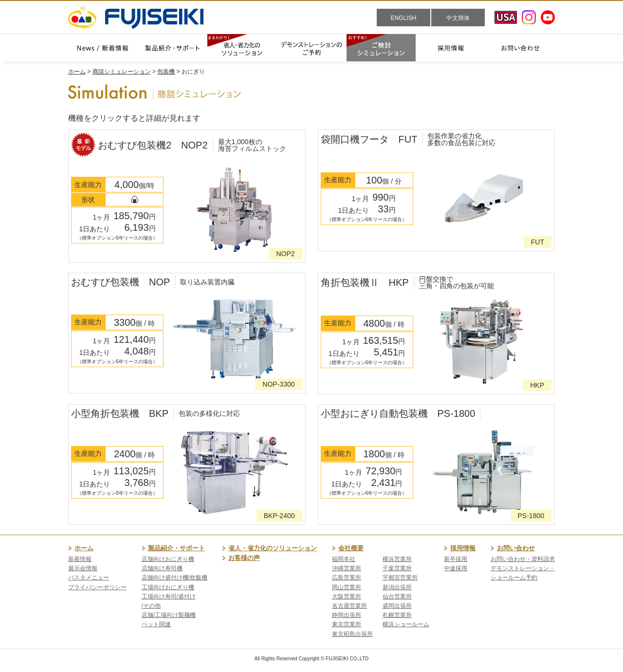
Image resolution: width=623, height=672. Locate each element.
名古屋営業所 (349, 606)
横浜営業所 (397, 559)
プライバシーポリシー (97, 587)
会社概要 (351, 548)
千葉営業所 (397, 568)
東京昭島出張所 (352, 634)
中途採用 (456, 568)
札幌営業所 (397, 615)
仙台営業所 (397, 597)
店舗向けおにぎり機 (168, 559)
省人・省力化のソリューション (273, 548)
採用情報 (463, 548)
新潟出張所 (397, 587)
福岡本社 (344, 559)
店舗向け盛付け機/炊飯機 (174, 578)
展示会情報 (83, 568)
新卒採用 (456, 559)
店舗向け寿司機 (162, 568)
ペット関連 (156, 624)
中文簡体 (458, 18)
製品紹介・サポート (176, 548)
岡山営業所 (347, 587)
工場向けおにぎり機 (168, 587)
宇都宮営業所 (400, 578)
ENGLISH (404, 18)
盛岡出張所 (397, 606)
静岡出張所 (347, 615)
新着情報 (80, 559)
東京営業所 (347, 624)
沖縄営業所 (347, 568)
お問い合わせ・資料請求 (523, 559)
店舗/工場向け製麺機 (169, 615)
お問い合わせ (516, 548)
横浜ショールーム (406, 624)
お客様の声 (244, 558)
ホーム (77, 72)
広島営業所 (347, 578)
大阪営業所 (347, 597)
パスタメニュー (89, 578)
